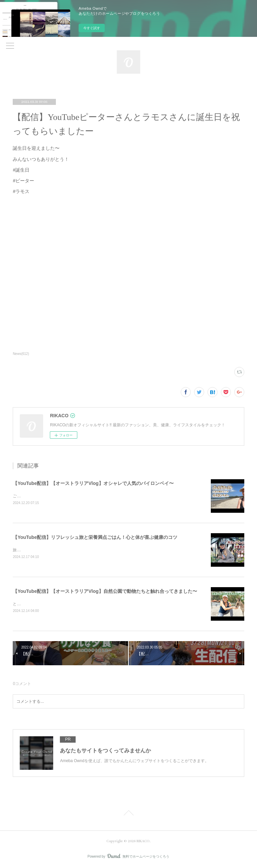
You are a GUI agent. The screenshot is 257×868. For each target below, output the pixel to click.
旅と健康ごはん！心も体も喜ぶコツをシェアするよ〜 (61, 550)
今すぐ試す (92, 28)
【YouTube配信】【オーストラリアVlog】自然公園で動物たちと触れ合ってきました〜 (105, 591)
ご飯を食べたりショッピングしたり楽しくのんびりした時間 (67, 496)
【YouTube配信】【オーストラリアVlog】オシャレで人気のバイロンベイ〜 (93, 483)
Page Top (128, 814)
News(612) (21, 354)
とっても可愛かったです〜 (37, 604)
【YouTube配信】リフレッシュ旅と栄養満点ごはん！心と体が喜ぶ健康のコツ (95, 537)
